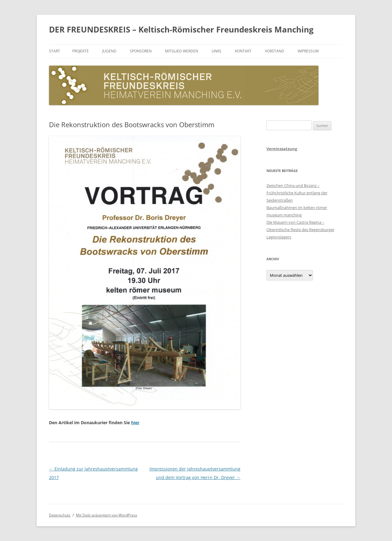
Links (217, 51)
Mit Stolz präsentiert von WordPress (107, 515)
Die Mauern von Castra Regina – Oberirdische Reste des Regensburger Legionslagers (300, 230)
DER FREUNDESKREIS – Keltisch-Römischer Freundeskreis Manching (181, 29)
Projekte (81, 51)
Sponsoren (141, 51)
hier (135, 423)
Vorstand (275, 51)
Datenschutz (60, 515)
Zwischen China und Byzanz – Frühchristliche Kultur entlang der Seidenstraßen (297, 193)
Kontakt (243, 51)
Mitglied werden (182, 51)
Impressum (308, 51)
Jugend (109, 51)
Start (55, 51)
